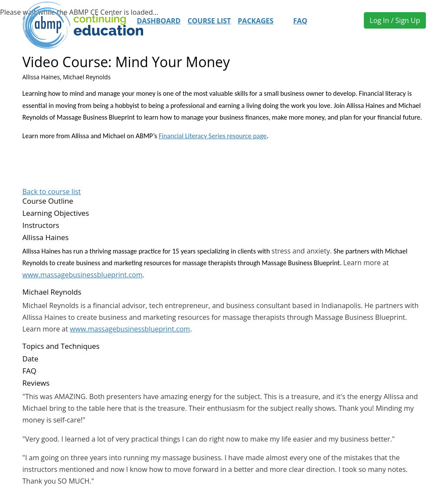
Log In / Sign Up (395, 20)
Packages (255, 21)
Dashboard (159, 21)
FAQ (300, 21)
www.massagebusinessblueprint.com (83, 275)
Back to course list (52, 192)
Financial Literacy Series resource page (213, 136)
